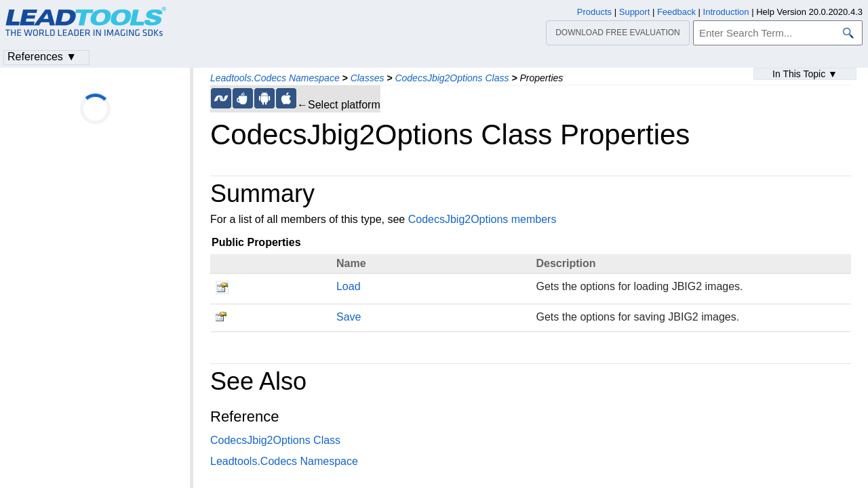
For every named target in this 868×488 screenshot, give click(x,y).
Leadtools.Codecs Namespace (275, 78)
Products (594, 12)
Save (349, 317)
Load (349, 286)
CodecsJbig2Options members (482, 219)
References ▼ (42, 57)
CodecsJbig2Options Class (452, 78)
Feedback (676, 12)
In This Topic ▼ (805, 74)
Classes (368, 78)
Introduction (726, 12)
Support (635, 12)
